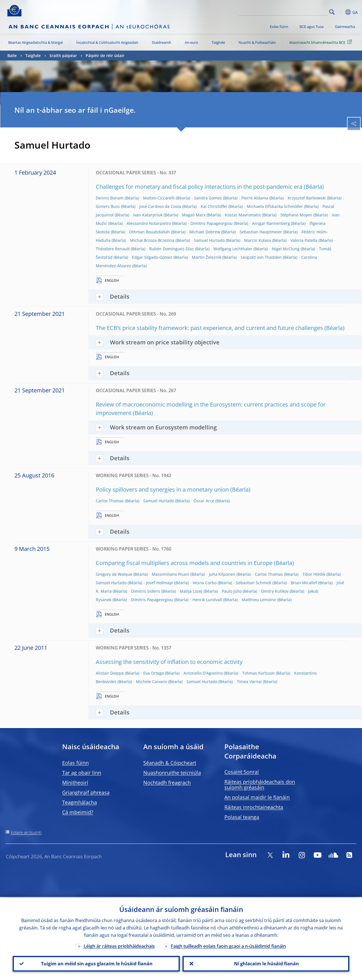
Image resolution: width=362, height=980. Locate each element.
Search (332, 12)
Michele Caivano (151, 682)
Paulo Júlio (232, 591)
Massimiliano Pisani (171, 574)
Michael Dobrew (205, 232)
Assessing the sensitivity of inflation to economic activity (169, 662)
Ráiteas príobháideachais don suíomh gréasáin (260, 785)
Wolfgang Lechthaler (233, 249)
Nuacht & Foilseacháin (257, 42)
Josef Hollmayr (160, 583)
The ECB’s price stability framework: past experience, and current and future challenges (209, 328)
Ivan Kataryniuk (148, 215)
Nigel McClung (286, 249)
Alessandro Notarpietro (149, 223)
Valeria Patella (304, 240)
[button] (341, 12)
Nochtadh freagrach (167, 783)
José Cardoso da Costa (160, 206)
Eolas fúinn (279, 27)
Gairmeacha (345, 27)
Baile (12, 56)
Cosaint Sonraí (242, 772)
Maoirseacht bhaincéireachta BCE (322, 42)
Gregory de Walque (114, 574)
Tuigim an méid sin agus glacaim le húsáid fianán (96, 963)
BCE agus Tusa (312, 27)
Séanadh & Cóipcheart (170, 763)
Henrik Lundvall (207, 600)
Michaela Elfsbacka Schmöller (275, 206)
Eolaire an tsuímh (26, 832)
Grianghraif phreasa (86, 792)
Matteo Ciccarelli (159, 198)
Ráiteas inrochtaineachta (254, 807)
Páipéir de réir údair (105, 56)
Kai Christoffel (214, 206)
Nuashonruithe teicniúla (172, 773)
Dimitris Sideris (146, 591)
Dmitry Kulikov (275, 591)
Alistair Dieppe (110, 673)
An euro (191, 42)
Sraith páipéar (63, 56)
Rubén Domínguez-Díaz (172, 249)
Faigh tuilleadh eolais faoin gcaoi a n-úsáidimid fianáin (228, 945)
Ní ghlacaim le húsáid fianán (266, 963)
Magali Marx (194, 215)
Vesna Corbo (205, 583)
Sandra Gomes (208, 198)
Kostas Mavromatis (243, 215)
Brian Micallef (304, 583)
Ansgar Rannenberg (271, 223)
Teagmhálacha (80, 802)
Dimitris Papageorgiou (212, 223)
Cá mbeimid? (78, 812)
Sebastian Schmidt (254, 583)
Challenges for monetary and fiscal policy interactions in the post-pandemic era (199, 187)
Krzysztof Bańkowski (307, 198)
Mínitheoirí (75, 783)
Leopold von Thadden (261, 257)
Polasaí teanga (242, 817)
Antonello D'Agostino (203, 673)
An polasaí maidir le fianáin (257, 797)
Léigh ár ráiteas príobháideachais (119, 945)
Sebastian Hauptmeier (261, 232)
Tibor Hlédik (314, 574)
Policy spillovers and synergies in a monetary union (162, 489)
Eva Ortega (154, 673)
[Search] (299, 11)
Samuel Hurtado (209, 240)
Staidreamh (162, 42)
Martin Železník (207, 257)
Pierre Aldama (255, 198)
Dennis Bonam (110, 198)
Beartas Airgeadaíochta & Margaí (35, 42)
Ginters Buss (108, 206)
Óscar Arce (204, 501)
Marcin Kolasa (258, 240)
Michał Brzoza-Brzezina (152, 240)
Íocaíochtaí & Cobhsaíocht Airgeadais (107, 42)
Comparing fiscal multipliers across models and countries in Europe (184, 563)
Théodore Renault (113, 249)
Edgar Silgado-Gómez (152, 257)
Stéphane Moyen (296, 215)
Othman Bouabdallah (149, 232)
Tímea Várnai (249, 682)
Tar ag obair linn (82, 773)
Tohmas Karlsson (258, 673)
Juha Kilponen (222, 574)
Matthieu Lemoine (259, 600)
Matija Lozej (191, 591)
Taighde (218, 42)
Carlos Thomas (110, 501)
